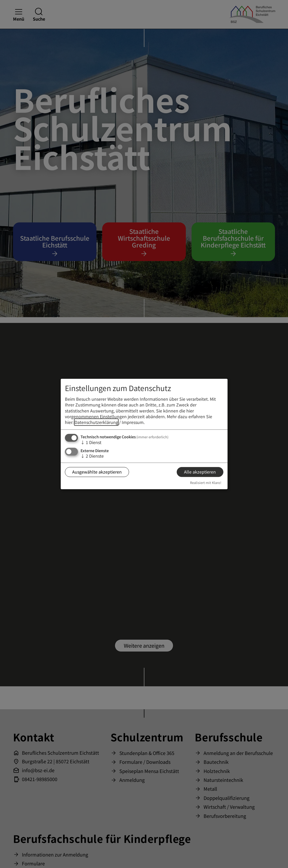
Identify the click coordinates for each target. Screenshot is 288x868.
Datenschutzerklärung (96, 422)
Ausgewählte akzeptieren (97, 472)
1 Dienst (91, 442)
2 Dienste (92, 456)
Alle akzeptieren (200, 472)
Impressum (133, 422)
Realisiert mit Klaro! (206, 483)
